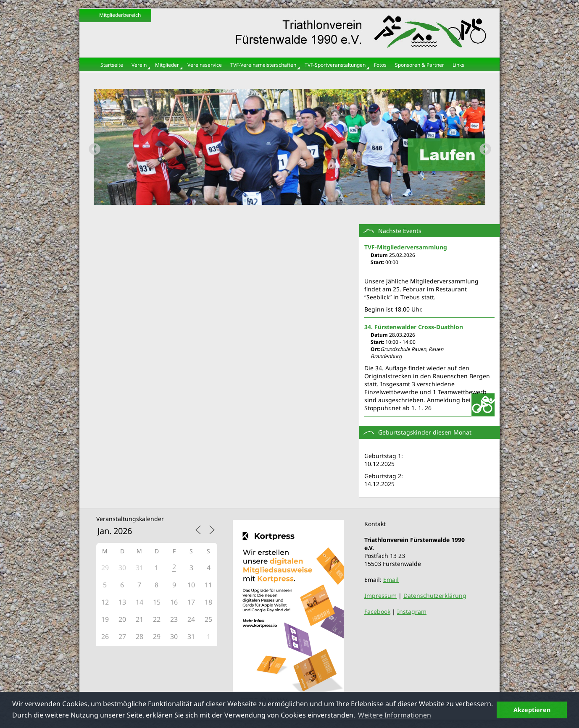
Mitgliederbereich (120, 15)
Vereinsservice (205, 65)
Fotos (380, 65)
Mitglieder (167, 65)
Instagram (412, 611)
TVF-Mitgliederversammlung (406, 247)
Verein (139, 65)
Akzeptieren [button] (532, 710)
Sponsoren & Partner (420, 65)
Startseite (112, 65)
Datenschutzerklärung (435, 596)
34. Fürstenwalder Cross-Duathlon (414, 327)
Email (391, 580)
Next (483, 147)
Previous (92, 147)
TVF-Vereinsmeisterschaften (263, 65)
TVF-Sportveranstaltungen (335, 65)
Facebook (377, 611)
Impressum (380, 596)
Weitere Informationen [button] (395, 715)
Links (458, 65)
